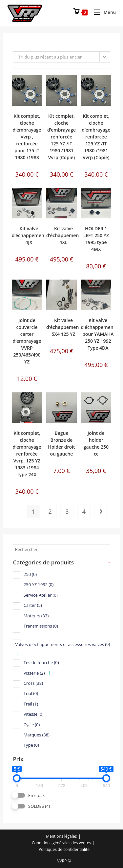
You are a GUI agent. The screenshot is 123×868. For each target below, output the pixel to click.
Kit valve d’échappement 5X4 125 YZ (63, 327)
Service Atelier (41, 595)
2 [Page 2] (50, 511)
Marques (37, 735)
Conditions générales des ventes (61, 843)
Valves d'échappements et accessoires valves (62, 644)
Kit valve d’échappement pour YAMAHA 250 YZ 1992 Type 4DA (98, 334)
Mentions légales (61, 836)
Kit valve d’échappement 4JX (29, 235)
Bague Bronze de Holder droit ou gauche (61, 443)
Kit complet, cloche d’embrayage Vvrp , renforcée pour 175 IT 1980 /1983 (27, 137)
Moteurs (36, 616)
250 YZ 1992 (39, 584)
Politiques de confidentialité (64, 849)
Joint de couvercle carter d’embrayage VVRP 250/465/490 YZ (27, 341)
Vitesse (34, 714)
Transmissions (41, 626)
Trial (31, 693)
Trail (31, 704)
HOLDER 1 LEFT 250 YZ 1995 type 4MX (96, 239)
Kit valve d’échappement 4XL (63, 235)
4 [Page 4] (84, 511)
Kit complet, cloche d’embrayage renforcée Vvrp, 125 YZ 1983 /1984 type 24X (27, 454)
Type (31, 745)
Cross (33, 683)
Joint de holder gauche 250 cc (96, 443)
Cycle (32, 725)
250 (30, 574)
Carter (33, 605)
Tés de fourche (41, 662)
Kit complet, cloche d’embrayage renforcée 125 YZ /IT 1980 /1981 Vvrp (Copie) (61, 137)
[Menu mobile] (102, 12)
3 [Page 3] (67, 511)
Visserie (34, 673)
